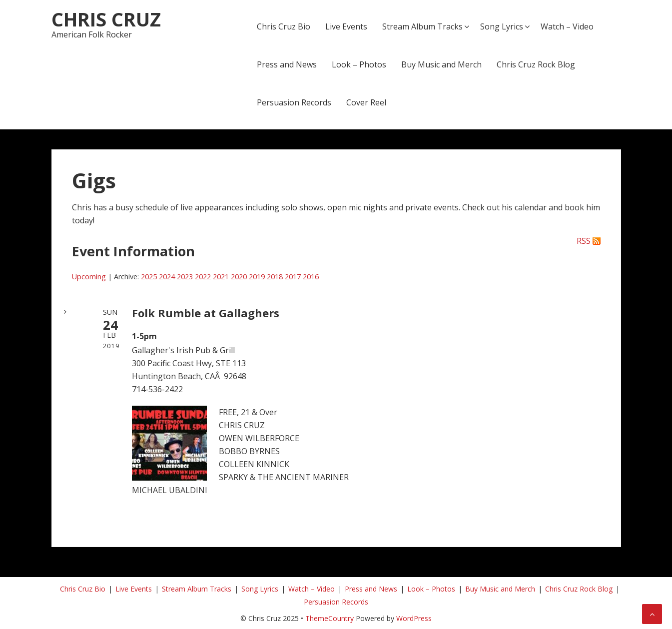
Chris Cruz (106, 19)
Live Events (346, 26)
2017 (293, 277)
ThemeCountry (330, 618)
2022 (203, 277)
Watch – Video (567, 26)
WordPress (414, 618)
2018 (275, 277)
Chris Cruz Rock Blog (536, 64)
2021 (221, 277)
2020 (239, 277)
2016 (311, 277)
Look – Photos (359, 64)
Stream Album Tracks (422, 26)
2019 (257, 277)
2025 (149, 277)
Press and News (287, 64)
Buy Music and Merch (441, 64)
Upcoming (89, 277)
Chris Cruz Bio (284, 26)
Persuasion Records (294, 102)
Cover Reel (366, 102)
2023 (185, 277)
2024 (167, 277)
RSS (584, 241)
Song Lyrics (502, 26)
